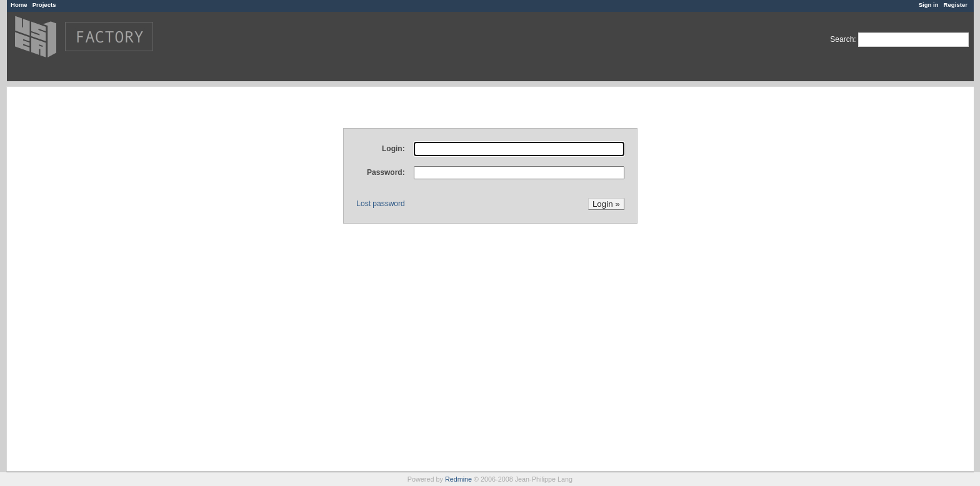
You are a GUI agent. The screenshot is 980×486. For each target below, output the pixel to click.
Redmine (458, 479)
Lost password (380, 204)
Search (842, 39)
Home (19, 5)
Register (956, 5)
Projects (44, 5)
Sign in (929, 5)
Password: (386, 172)
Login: (393, 149)
